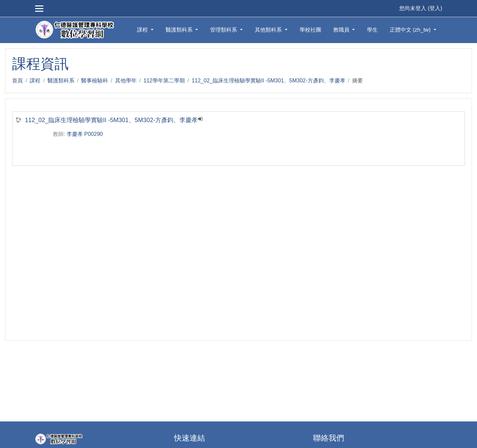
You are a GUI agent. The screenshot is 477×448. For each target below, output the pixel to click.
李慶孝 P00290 (85, 134)
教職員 (342, 30)
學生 (372, 30)
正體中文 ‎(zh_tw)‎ (411, 30)
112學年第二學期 (164, 81)
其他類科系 (269, 30)
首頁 (18, 81)
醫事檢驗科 (95, 81)
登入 (435, 8)
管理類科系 (224, 30)
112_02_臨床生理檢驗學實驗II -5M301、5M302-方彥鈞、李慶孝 (268, 81)
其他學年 (126, 81)
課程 (143, 30)
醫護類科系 (180, 30)
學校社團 (310, 30)
